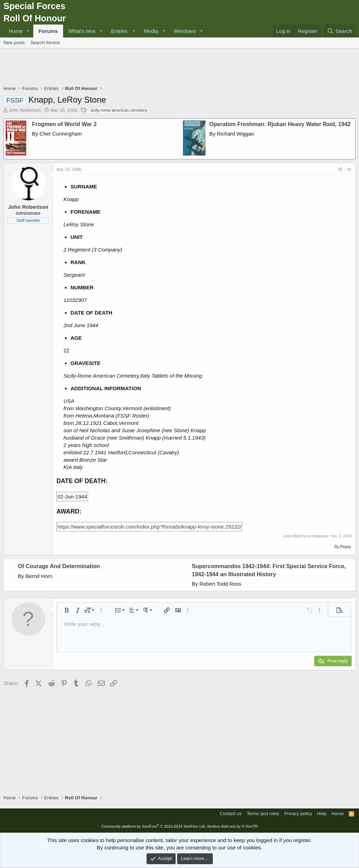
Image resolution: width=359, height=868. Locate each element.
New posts (14, 43)
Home (16, 31)
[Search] (340, 31)
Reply (346, 547)
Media (151, 31)
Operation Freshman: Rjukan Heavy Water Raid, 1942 (280, 124)
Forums (48, 31)
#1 (349, 170)
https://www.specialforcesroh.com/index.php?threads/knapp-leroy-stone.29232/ (149, 527)
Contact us (231, 814)
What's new (82, 31)
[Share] (340, 170)
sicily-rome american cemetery (119, 110)
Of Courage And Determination (59, 566)
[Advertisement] (179, 68)
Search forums (45, 43)
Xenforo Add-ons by (232, 826)
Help (322, 814)
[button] (28, 31)
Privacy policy (298, 814)
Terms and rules (263, 814)
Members (185, 31)
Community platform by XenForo (154, 826)
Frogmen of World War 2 (64, 124)
